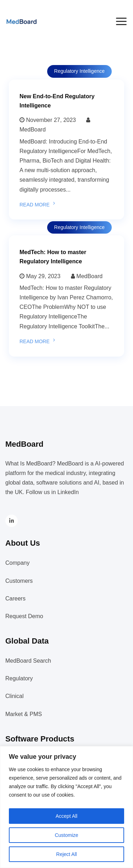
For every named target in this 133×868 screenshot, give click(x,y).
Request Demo (24, 616)
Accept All (66, 816)
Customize (66, 835)
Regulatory (19, 678)
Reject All (66, 854)
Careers (15, 599)
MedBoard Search (28, 661)
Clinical (15, 696)
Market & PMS (24, 714)
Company (17, 563)
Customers (19, 581)
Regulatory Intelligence (79, 71)
